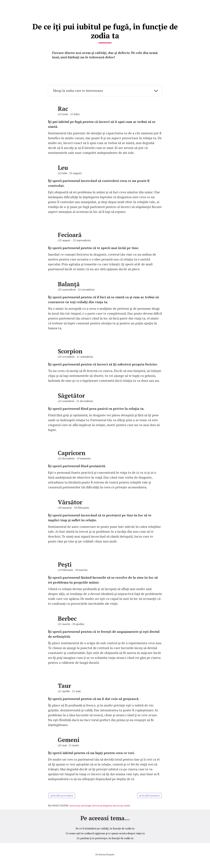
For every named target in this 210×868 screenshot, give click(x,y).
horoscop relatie (122, 805)
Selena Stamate (107, 854)
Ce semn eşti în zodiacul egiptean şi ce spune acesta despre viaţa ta (105, 832)
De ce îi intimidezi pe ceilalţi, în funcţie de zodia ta (105, 828)
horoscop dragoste (102, 805)
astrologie (86, 805)
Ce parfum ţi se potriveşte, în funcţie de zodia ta (105, 837)
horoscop (75, 805)
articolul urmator (149, 795)
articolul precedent (62, 795)
